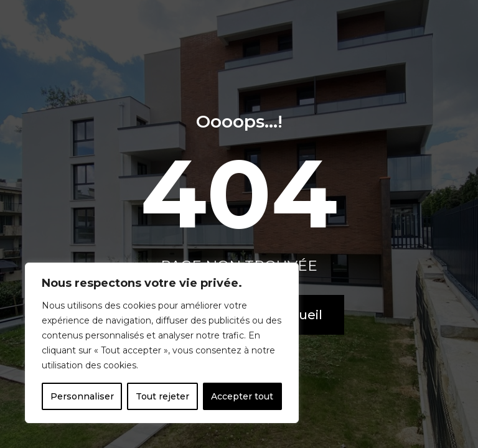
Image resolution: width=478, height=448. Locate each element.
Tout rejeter (162, 396)
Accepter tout (242, 396)
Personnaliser (82, 396)
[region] (162, 343)
